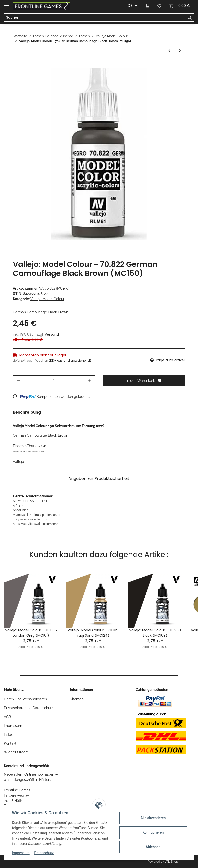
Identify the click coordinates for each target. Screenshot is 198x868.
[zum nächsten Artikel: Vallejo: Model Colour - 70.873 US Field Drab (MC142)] (180, 51)
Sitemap (77, 699)
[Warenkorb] (180, 6)
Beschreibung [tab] (27, 412)
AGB (7, 717)
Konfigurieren (153, 832)
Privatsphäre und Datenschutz (29, 708)
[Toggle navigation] (6, 3)
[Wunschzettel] (159, 6)
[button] (147, 6)
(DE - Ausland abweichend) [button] (70, 361)
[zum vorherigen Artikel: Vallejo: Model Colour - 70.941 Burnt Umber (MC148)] (170, 51)
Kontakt (10, 743)
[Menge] (54, 381)
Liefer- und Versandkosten (25, 699)
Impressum (13, 726)
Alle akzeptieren (153, 818)
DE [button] (130, 5)
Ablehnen (153, 847)
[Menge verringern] (19, 381)
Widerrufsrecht (16, 752)
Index (8, 735)
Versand (52, 334)
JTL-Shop (171, 862)
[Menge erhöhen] (89, 381)
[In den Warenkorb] (17, 65)
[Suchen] (95, 18)
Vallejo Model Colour (47, 299)
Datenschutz (44, 853)
